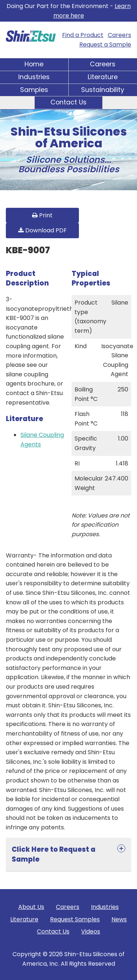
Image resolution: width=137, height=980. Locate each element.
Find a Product (83, 35)
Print (42, 215)
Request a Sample (105, 45)
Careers (119, 35)
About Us (31, 907)
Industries (34, 77)
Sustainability (103, 90)
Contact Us (68, 102)
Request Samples (75, 919)
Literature (103, 77)
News (119, 919)
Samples (34, 90)
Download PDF (43, 230)
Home (34, 64)
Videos (91, 931)
